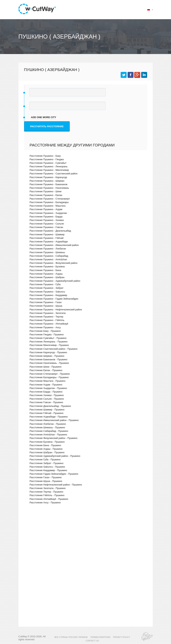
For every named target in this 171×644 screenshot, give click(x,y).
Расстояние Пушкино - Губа (45, 284)
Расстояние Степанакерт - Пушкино (50, 374)
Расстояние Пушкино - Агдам (46, 209)
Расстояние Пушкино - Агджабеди (49, 242)
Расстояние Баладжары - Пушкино (49, 377)
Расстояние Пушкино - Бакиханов (49, 184)
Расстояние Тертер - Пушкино (47, 492)
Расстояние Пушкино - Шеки (46, 191)
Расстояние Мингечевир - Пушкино (49, 345)
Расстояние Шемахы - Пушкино (47, 427)
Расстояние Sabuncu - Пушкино (47, 467)
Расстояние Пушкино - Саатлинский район (54, 174)
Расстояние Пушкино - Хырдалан (48, 213)
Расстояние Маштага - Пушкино (48, 381)
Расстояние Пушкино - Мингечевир (49, 170)
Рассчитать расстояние (47, 126)
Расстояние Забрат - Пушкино (47, 463)
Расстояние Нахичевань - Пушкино (49, 363)
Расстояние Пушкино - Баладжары (49, 202)
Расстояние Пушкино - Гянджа (47, 159)
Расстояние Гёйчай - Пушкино (47, 413)
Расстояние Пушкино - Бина (45, 270)
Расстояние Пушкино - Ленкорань (49, 166)
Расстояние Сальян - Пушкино (47, 399)
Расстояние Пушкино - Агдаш (46, 274)
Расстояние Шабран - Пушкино (47, 452)
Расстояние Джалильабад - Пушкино (50, 406)
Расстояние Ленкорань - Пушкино (49, 342)
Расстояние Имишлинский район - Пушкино (54, 420)
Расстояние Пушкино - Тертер (47, 317)
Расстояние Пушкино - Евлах (46, 195)
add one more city (44, 117)
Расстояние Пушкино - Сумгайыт (48, 163)
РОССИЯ (73, 637)
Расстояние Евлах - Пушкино (46, 370)
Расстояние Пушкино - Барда (46, 217)
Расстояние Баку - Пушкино (45, 331)
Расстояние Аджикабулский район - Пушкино (55, 456)
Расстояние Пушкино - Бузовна (47, 266)
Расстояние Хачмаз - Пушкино (47, 395)
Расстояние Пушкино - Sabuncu (47, 292)
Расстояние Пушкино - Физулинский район (54, 263)
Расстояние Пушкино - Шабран (47, 277)
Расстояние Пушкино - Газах (46, 302)
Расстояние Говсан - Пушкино (46, 402)
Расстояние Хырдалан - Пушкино (48, 388)
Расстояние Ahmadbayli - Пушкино (49, 499)
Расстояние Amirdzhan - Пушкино (48, 435)
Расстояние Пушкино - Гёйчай (47, 238)
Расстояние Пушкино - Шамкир (47, 234)
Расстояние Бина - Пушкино (45, 445)
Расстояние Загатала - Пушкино (48, 488)
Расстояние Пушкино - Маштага (48, 206)
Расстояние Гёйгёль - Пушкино (47, 495)
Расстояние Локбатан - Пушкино (48, 424)
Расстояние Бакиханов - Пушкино (49, 359)
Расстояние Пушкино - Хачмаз (47, 220)
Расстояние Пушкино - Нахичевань (49, 188)
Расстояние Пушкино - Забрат (47, 288)
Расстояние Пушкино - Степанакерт (50, 199)
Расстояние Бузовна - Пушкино (47, 442)
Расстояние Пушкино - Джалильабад (50, 231)
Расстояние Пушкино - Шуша (46, 306)
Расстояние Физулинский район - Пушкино (54, 438)
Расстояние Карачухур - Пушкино (48, 352)
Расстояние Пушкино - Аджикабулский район (55, 281)
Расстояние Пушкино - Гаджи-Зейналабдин (54, 299)
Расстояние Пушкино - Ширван (47, 181)
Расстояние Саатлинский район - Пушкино (54, 349)
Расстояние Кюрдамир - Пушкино (48, 470)
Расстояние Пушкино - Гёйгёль (47, 320)
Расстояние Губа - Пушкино (45, 459)
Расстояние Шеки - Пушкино (46, 367)
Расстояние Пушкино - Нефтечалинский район (56, 310)
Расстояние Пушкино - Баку (45, 156)
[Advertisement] (86, 539)
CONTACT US (92, 641)
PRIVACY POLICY (121, 637)
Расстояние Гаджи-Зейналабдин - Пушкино (54, 474)
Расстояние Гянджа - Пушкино (47, 334)
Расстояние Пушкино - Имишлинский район (54, 245)
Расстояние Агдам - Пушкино (46, 385)
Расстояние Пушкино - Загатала (48, 313)
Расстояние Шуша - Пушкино (46, 481)
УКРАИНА (83, 637)
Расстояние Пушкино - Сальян (47, 224)
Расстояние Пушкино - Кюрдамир (48, 295)
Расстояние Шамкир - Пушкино (47, 410)
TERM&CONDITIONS (100, 637)
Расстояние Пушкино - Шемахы (47, 252)
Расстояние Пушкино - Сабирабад (49, 256)
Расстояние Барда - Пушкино (46, 392)
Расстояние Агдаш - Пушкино (46, 449)
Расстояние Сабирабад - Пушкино (49, 431)
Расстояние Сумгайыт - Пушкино (48, 338)
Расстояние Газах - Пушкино (46, 477)
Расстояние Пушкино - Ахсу (45, 327)
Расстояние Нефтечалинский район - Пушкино (56, 485)
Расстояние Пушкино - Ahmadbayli (49, 324)
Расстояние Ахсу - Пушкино (45, 503)
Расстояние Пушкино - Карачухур (48, 177)
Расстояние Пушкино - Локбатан (48, 249)
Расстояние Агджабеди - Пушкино (49, 417)
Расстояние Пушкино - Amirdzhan (48, 259)
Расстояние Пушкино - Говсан (46, 227)
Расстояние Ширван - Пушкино (47, 356)
